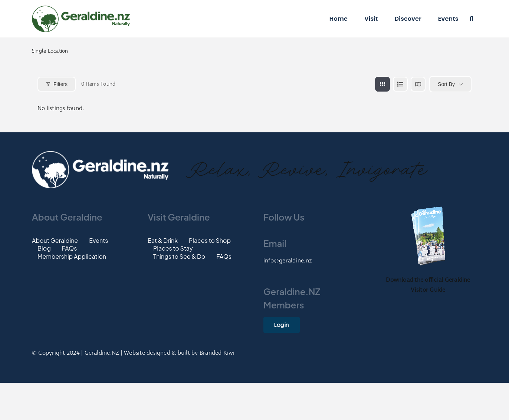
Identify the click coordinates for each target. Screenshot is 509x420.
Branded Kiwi (217, 353)
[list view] (400, 84)
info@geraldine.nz (288, 261)
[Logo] (81, 8)
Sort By (446, 84)
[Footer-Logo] (100, 154)
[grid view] (382, 84)
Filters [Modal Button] (57, 84)
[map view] (418, 84)
